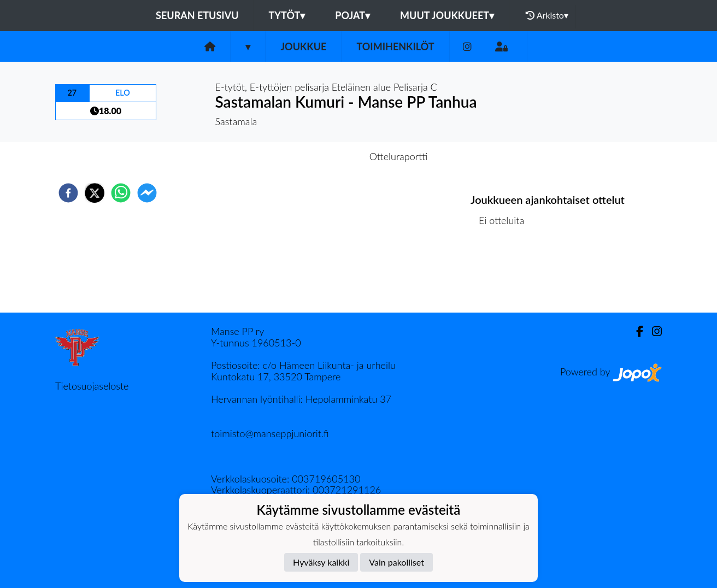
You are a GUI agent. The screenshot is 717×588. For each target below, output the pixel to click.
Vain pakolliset (396, 562)
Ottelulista (506, 276)
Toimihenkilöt (395, 46)
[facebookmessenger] (147, 193)
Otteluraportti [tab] (399, 156)
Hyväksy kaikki (321, 562)
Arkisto (547, 15)
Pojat (352, 15)
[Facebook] (635, 331)
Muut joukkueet (447, 15)
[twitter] (95, 193)
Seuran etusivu (197, 15)
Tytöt (287, 15)
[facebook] (68, 193)
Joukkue (303, 46)
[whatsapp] (121, 193)
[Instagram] (467, 47)
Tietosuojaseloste (92, 386)
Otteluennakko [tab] (321, 156)
